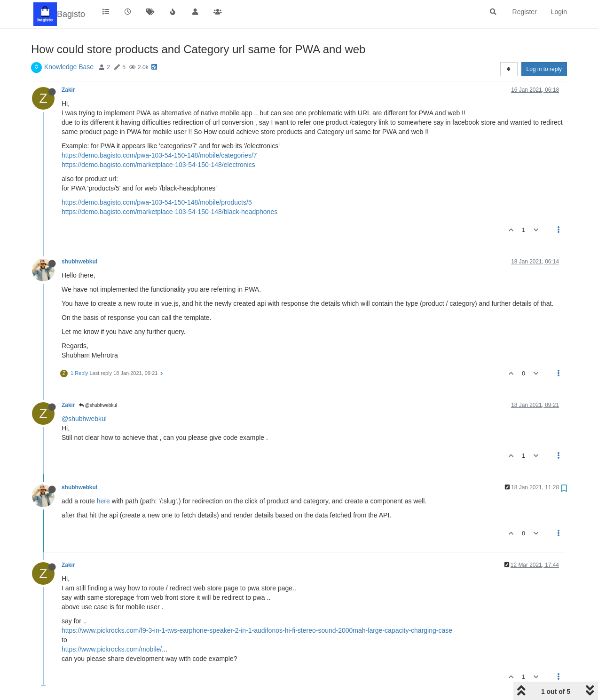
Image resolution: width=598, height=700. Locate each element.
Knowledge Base (69, 67)
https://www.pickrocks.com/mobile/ (112, 649)
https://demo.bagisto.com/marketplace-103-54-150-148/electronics (158, 165)
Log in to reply (544, 69)
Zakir (68, 90)
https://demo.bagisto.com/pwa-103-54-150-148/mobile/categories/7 (159, 155)
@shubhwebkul (98, 405)
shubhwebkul (79, 262)
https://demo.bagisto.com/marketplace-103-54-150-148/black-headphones (169, 212)
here (103, 501)
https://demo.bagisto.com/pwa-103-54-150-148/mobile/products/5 (157, 202)
